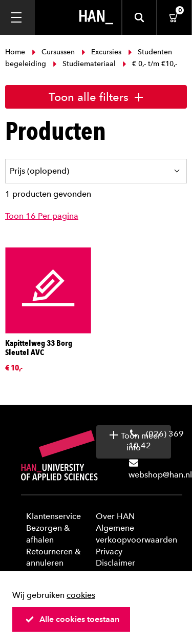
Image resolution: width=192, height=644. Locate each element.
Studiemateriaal (84, 64)
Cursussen (53, 52)
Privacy (109, 552)
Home (16, 52)
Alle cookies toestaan (72, 619)
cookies (81, 595)
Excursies (101, 52)
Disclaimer (115, 563)
